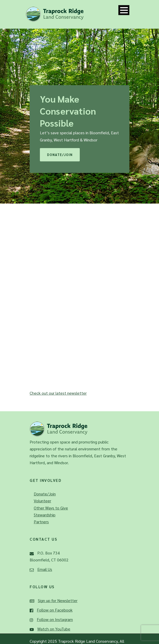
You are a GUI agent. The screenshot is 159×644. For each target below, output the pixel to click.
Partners (41, 522)
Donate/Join (60, 155)
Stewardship (45, 515)
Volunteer (42, 501)
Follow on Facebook (55, 610)
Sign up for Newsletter (58, 600)
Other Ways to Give (51, 508)
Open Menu (124, 10)
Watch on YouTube (54, 629)
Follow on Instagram (55, 619)
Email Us (45, 569)
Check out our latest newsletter (58, 393)
